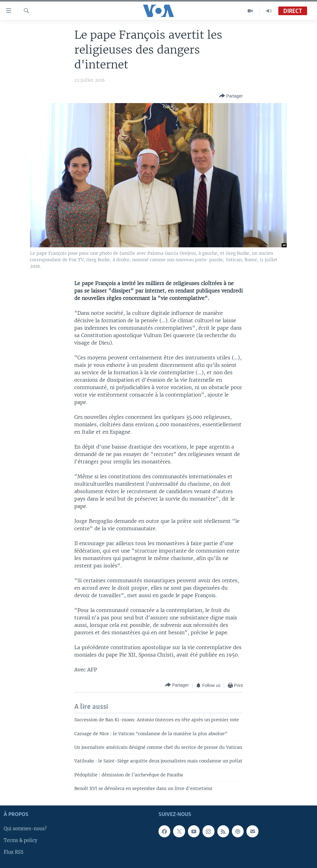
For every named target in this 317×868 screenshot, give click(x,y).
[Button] (231, 96)
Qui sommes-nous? (25, 829)
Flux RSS (14, 852)
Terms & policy (20, 840)
